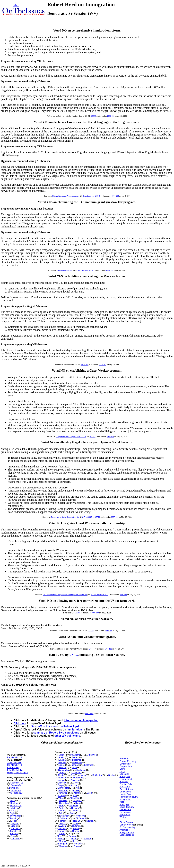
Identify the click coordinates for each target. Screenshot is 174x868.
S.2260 (77, 613)
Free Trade (125, 787)
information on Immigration (81, 720)
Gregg (14, 826)
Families (124, 782)
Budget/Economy (128, 761)
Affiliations (124, 830)
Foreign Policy (126, 784)
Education (124, 774)
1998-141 (108, 631)
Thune (62, 834)
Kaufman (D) (17, 783)
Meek (83, 775)
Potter (62, 808)
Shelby (62, 757)
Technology (125, 812)
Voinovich (15, 828)
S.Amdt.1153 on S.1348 (85, 270)
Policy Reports (127, 832)
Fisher (62, 821)
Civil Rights (125, 764)
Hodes (75, 811)
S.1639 (93, 116)
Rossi (75, 841)
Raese (77, 846)
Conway (62, 795)
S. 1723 (91, 631)
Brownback (16, 816)
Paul (75, 795)
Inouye (61, 780)
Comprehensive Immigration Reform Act (71, 437)
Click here (20, 723)
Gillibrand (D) (17, 793)
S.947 (91, 649)
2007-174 (109, 270)
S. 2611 (92, 437)
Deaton (90, 821)
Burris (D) (14, 788)
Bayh (12, 813)
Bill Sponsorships (128, 827)
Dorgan (14, 823)
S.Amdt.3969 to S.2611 (99, 595)
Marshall (74, 806)
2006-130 (115, 517)
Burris (12, 811)
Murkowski (92, 755)
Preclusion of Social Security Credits (65, 517)
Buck (75, 767)
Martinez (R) (16, 806)
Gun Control (125, 792)
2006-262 (103, 365)
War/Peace (125, 815)
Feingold (63, 844)
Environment (126, 779)
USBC (74, 655)
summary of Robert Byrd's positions (56, 733)
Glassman (77, 762)
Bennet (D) (16, 785)
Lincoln (62, 760)
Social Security (127, 807)
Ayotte (62, 811)
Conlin (76, 783)
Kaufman (15, 803)
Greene (76, 831)
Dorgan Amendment (65, 270)
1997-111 (108, 649)
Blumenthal (64, 770)
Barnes (75, 757)
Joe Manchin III (14, 757)
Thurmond (78, 778)
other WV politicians (67, 736)
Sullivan (74, 785)
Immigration (74, 730)
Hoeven (75, 808)
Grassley (62, 783)
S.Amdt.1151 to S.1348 (91, 196)
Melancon (75, 798)
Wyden (62, 826)
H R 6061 (84, 365)
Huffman (76, 826)
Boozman (77, 760)
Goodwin (15, 839)
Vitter (61, 798)
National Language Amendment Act (66, 196)
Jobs (122, 802)
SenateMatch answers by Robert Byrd (55, 726)
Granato (72, 836)
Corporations (126, 766)
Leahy (61, 839)
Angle (72, 813)
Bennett (14, 834)
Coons (62, 773)
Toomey (62, 828)
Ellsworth (62, 790)
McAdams (75, 755)
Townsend (80, 816)
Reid (61, 813)
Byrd (13, 836)
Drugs (122, 771)
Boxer (62, 765)
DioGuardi (81, 818)
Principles (124, 804)
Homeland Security (129, 797)
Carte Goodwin (14, 762)
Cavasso (75, 780)
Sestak (76, 828)
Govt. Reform (126, 789)
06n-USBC (89, 714)
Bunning (14, 818)
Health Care (125, 794)
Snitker (112, 775)
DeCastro (97, 775)
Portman (76, 821)
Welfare (123, 817)
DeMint (62, 831)
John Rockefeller (15, 770)
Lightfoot (88, 765)
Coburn (62, 823)
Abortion (124, 759)
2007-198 (115, 196)
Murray (63, 841)
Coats (76, 790)
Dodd (13, 801)
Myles (75, 823)
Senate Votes (126, 825)
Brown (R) (16, 790)
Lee (60, 836)
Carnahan (64, 803)
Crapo (61, 785)
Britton (74, 839)
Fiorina (74, 765)
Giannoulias (63, 788)
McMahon (81, 770)
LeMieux (14, 808)
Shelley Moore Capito (17, 773)
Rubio (61, 775)
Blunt (78, 803)
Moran (77, 793)
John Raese (13, 767)
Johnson (77, 844)
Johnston (63, 793)
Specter (14, 831)
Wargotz (77, 801)
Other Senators (127, 822)
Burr (61, 806)
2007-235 (111, 116)
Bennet (62, 767)
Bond (13, 821)
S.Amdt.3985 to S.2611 (91, 517)
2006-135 (123, 595)
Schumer (64, 816)
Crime (122, 769)
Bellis (89, 793)
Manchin (63, 846)
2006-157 (110, 437)
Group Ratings (127, 835)
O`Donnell (77, 773)
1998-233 (95, 613)
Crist (73, 775)
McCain (62, 762)
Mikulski (63, 801)
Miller (61, 755)
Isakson (63, 778)
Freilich (87, 839)
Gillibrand (64, 818)
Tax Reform (125, 809)
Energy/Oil (125, 776)
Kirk (77, 788)
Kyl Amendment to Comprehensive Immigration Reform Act (65, 595)
